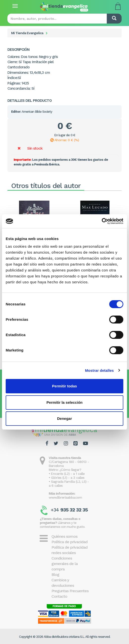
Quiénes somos (64, 536)
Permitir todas (65, 386)
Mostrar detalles (99, 370)
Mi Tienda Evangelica (27, 33)
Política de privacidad (69, 542)
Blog (55, 575)
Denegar (64, 418)
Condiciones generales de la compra (64, 564)
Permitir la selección (64, 402)
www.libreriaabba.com (65, 497)
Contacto (59, 596)
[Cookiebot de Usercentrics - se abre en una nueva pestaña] (102, 221)
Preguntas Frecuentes (70, 591)
